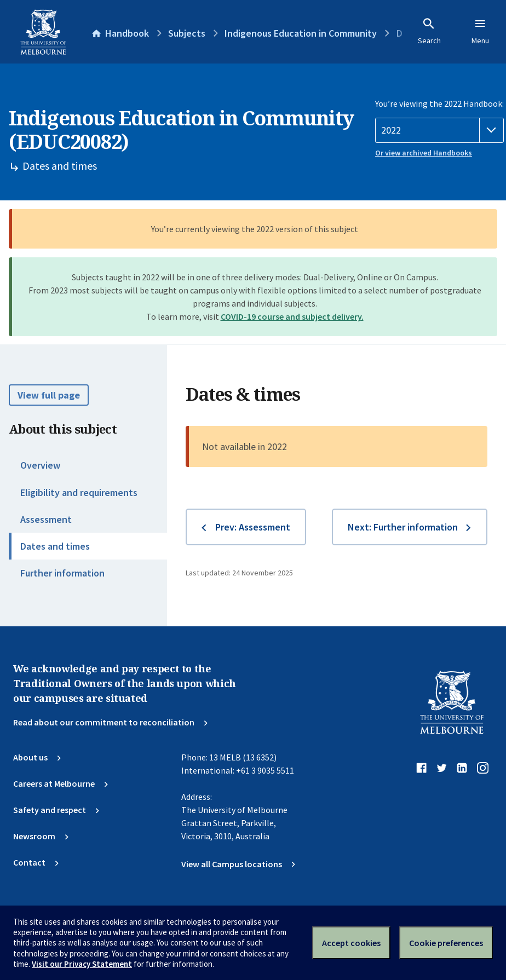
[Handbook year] (439, 130)
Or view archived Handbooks (424, 153)
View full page (49, 395)
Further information (62, 573)
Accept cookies (351, 943)
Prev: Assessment (253, 527)
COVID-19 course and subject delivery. (292, 316)
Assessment (46, 519)
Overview (40, 465)
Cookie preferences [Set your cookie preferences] (446, 943)
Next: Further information (403, 527)
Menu (480, 31)
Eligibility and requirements (79, 492)
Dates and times (55, 546)
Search (429, 31)
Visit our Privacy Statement (82, 964)
